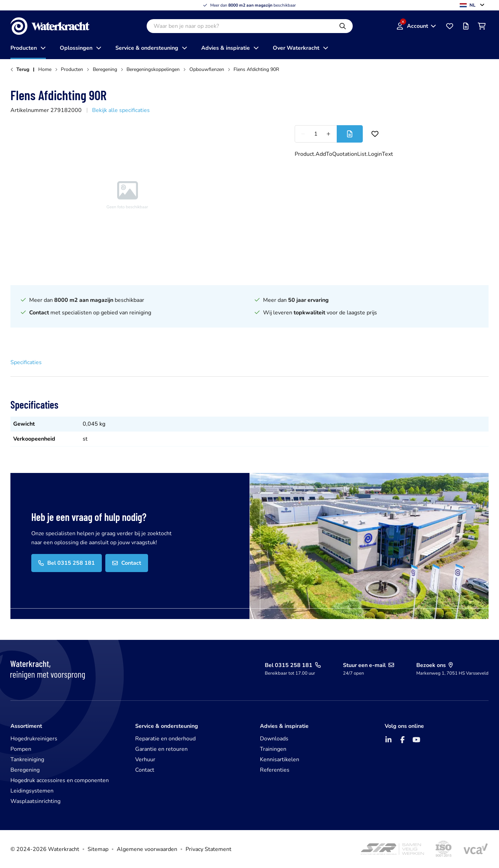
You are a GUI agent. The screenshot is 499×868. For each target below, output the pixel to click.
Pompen (21, 749)
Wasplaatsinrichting (35, 801)
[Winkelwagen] (482, 26)
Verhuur (145, 759)
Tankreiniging (27, 759)
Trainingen (273, 749)
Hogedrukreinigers (34, 739)
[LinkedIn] (388, 740)
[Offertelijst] (466, 26)
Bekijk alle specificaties (121, 110)
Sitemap (98, 849)
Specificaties (26, 362)
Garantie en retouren (161, 749)
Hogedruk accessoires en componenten (60, 780)
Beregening (25, 770)
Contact (145, 770)
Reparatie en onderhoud (165, 739)
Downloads (274, 739)
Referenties (275, 770)
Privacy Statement (208, 849)
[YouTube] (416, 740)
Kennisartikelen (280, 759)
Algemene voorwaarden (147, 849)
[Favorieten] (450, 26)
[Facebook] (402, 740)
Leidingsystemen (32, 791)
